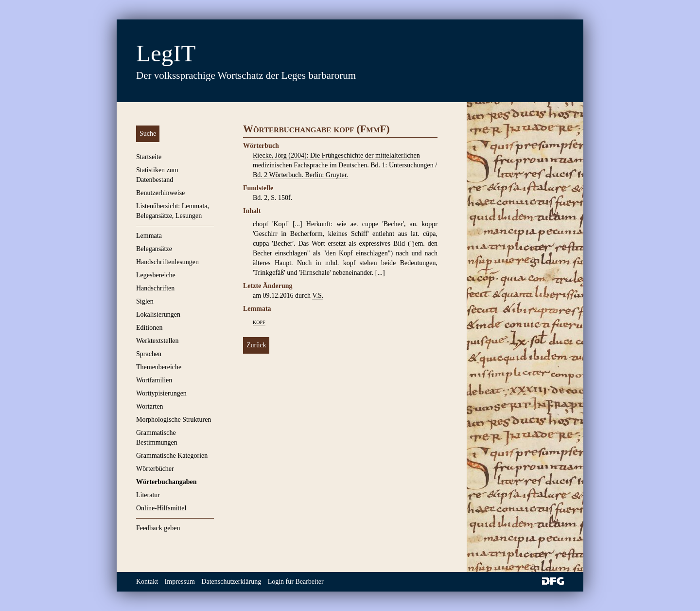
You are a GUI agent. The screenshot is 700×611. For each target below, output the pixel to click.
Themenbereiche (159, 367)
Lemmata (149, 236)
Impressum (180, 582)
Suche (148, 134)
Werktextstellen (157, 341)
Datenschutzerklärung (231, 582)
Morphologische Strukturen (174, 420)
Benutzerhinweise (160, 193)
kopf (259, 322)
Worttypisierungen (161, 393)
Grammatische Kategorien (172, 456)
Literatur (148, 495)
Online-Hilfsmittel (161, 508)
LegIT (166, 53)
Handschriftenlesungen (167, 262)
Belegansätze (154, 249)
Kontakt (147, 582)
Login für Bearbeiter (296, 582)
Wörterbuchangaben (166, 482)
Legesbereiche (156, 275)
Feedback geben (158, 528)
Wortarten (150, 406)
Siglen (145, 301)
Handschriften (155, 288)
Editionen (149, 328)
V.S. (318, 296)
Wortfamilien (154, 380)
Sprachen (149, 354)
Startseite (149, 157)
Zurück (256, 345)
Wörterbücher (155, 469)
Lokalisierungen (158, 314)
